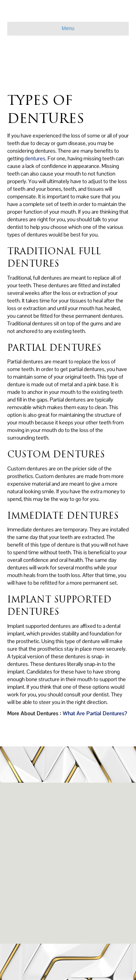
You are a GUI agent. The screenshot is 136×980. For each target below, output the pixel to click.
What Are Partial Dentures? (95, 713)
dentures (35, 158)
